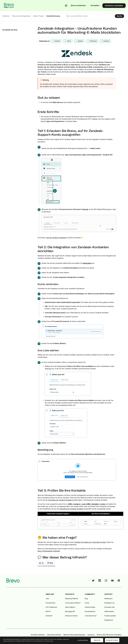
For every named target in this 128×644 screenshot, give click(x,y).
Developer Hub (109, 607)
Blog (86, 599)
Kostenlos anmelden (114, 6)
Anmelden (95, 6)
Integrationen (109, 620)
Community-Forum (91, 616)
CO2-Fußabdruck (51, 607)
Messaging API (70, 611)
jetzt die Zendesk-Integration (56, 238)
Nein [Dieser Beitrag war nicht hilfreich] (51, 563)
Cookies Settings (83, 640)
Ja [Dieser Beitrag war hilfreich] (43, 563)
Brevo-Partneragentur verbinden (49, 551)
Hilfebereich (108, 599)
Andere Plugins (39, 16)
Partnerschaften (90, 607)
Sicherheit (49, 616)
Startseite (6, 16)
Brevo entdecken (78, 6)
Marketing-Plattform (72, 599)
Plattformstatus (109, 611)
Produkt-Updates (110, 616)
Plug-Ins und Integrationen (21, 16)
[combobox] (95, 16)
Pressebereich (50, 603)
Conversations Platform (73, 603)
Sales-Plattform (70, 607)
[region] (64, 640)
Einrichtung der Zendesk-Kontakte (60, 500)
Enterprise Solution (71, 616)
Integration (87, 263)
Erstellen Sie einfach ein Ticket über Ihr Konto (90, 542)
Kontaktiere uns (109, 603)
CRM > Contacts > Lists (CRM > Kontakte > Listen (87, 504)
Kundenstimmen (90, 611)
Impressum (91, 635)
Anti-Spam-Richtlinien (38, 635)
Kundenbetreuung (53, 16)
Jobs (47, 599)
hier (66, 545)
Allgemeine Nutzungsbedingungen (74, 635)
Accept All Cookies (112, 640)
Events (87, 603)
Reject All (97, 640)
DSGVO (48, 611)
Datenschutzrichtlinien (54, 635)
